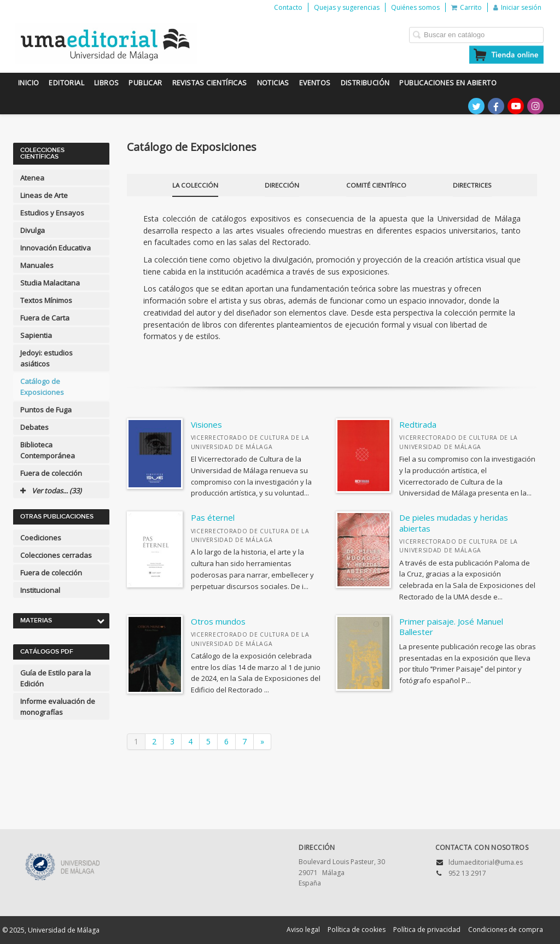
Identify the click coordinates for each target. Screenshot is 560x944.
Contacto (288, 7)
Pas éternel (213, 517)
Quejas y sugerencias (347, 7)
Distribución (365, 83)
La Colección (195, 185)
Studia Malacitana (50, 283)
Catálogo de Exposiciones (42, 387)
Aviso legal (303, 930)
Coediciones (41, 538)
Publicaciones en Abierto (448, 83)
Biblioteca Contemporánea (48, 450)
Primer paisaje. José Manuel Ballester (451, 627)
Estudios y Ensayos (52, 213)
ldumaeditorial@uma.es (486, 862)
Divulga (33, 230)
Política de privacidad (427, 930)
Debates (34, 427)
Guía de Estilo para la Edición (56, 678)
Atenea (32, 178)
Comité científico (376, 185)
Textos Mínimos (46, 300)
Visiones (206, 424)
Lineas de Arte (44, 195)
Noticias (273, 83)
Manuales (37, 265)
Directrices (472, 185)
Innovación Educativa (56, 248)
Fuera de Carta (45, 318)
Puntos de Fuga (46, 410)
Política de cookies (357, 930)
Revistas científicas (210, 83)
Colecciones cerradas (56, 555)
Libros (106, 83)
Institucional (40, 590)
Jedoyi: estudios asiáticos (46, 358)
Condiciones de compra (506, 930)
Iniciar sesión (517, 7)
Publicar (145, 83)
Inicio (28, 83)
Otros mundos (218, 621)
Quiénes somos (415, 7)
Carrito (466, 7)
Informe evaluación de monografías (58, 707)
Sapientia (36, 335)
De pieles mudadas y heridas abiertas (454, 523)
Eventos (315, 83)
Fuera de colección (51, 473)
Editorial (66, 83)
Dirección (282, 185)
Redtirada (418, 424)
